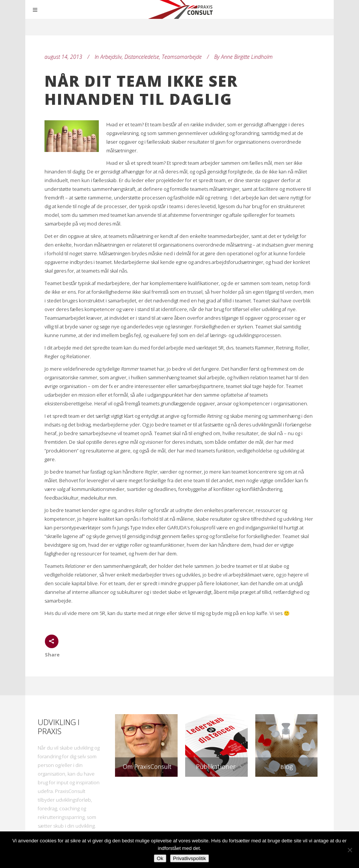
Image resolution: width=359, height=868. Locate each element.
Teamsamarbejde (182, 57)
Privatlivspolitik (189, 858)
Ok (160, 858)
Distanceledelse (142, 57)
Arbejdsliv (111, 57)
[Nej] (350, 850)
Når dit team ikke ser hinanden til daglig (141, 90)
